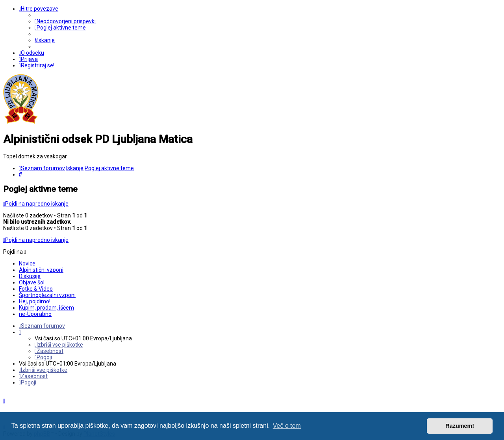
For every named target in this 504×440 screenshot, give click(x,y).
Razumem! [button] (460, 426)
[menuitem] (65, 21)
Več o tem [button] (287, 426)
